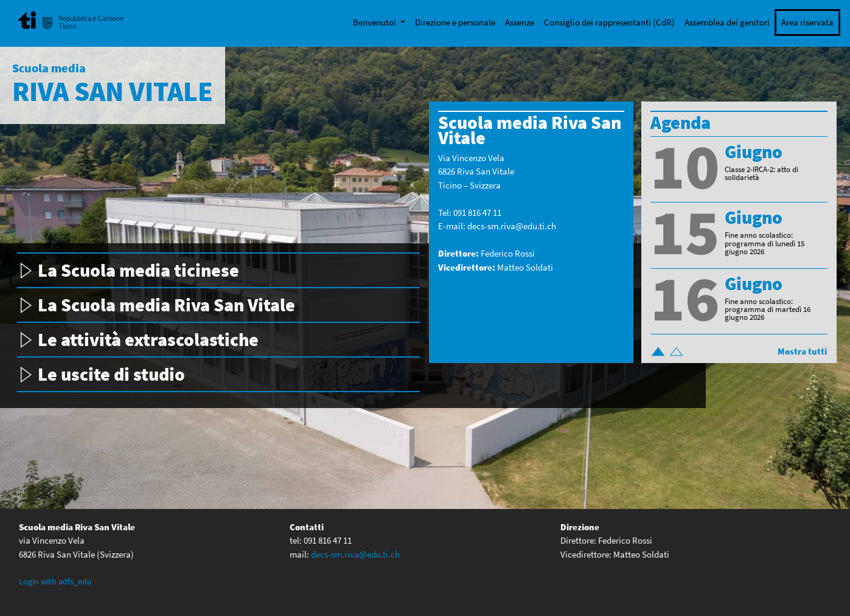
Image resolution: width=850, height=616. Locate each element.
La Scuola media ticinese (138, 270)
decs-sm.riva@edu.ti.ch (512, 226)
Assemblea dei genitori (727, 22)
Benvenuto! (375, 22)
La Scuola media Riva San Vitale (166, 305)
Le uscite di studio (111, 374)
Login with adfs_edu (55, 581)
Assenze (520, 22)
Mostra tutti (802, 351)
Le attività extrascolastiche (148, 339)
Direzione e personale (455, 22)
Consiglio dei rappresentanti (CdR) (609, 22)
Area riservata (807, 22)
